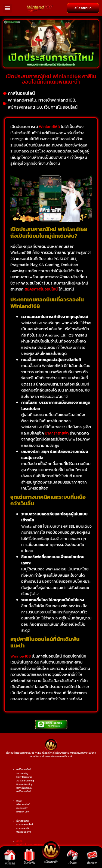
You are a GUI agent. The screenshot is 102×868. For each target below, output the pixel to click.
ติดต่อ (19, 841)
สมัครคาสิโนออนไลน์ (41, 289)
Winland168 (49, 126)
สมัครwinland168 (25, 107)
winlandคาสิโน (22, 100)
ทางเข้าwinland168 (57, 100)
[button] (7, 8)
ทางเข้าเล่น (22, 845)
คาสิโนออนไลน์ (21, 93)
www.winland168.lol (38, 845)
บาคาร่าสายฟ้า (57, 433)
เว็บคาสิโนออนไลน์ (61, 107)
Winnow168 (21, 656)
